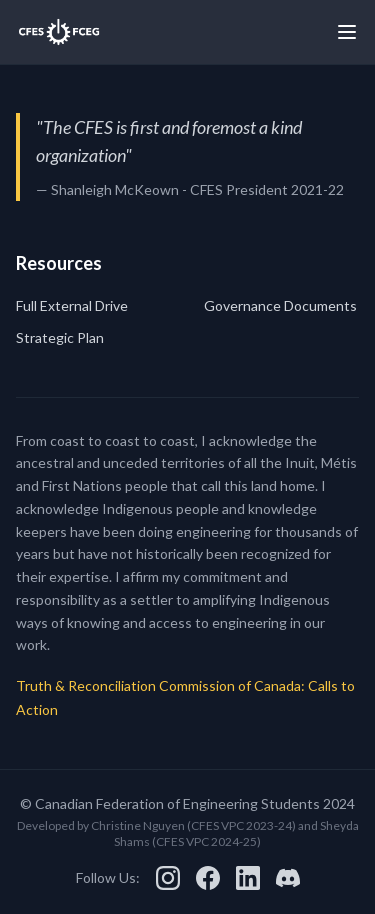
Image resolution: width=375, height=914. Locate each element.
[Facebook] (208, 878)
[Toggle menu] (347, 32)
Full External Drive (72, 305)
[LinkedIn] (248, 878)
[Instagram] (168, 878)
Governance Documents (280, 305)
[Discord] (288, 878)
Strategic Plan (60, 337)
